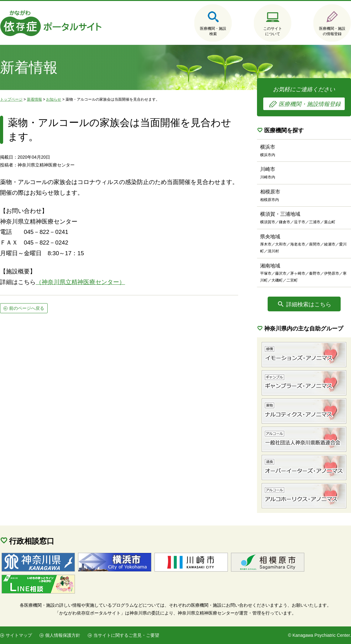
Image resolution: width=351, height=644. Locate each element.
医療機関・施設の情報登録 (332, 31)
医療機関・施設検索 (213, 31)
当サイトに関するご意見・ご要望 (126, 635)
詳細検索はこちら (309, 304)
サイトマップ (19, 635)
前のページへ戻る (27, 308)
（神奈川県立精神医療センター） (80, 282)
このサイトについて (273, 31)
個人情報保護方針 (63, 635)
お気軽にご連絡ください (304, 98)
